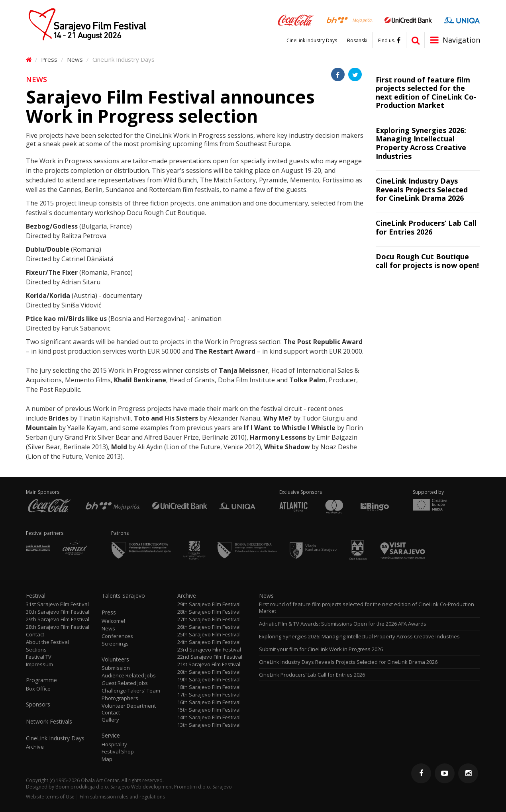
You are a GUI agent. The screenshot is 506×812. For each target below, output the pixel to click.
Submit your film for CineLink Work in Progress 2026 (321, 649)
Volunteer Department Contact (129, 709)
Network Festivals (49, 722)
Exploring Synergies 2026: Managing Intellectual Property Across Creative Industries (359, 637)
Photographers (120, 698)
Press (49, 59)
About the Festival (47, 642)
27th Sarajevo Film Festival (209, 619)
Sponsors (38, 704)
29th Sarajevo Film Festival (58, 619)
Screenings (115, 644)
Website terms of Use (50, 797)
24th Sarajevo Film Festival (209, 642)
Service (111, 736)
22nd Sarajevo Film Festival (210, 657)
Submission (116, 668)
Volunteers (115, 659)
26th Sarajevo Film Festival (209, 627)
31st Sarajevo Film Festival (57, 604)
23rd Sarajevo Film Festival (209, 650)
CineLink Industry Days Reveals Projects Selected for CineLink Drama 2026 (348, 662)
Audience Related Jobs (129, 676)
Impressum (39, 664)
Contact (35, 635)
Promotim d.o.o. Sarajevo (203, 787)
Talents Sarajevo (123, 596)
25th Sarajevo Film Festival (209, 635)
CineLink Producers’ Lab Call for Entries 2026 (312, 675)
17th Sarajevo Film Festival (209, 695)
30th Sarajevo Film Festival (58, 612)
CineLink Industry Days (312, 41)
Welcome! (113, 621)
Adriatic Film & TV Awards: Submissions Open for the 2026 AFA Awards (343, 624)
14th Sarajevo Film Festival (209, 717)
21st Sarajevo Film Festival (209, 664)
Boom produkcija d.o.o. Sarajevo (93, 787)
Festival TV (39, 657)
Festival (36, 596)
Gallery (110, 720)
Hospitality (114, 744)
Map (107, 759)
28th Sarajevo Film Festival (58, 627)
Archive (35, 747)
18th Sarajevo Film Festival (209, 687)
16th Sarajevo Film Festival (209, 702)
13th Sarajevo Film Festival (209, 725)
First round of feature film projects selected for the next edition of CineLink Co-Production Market (367, 608)
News (75, 59)
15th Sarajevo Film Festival (209, 710)
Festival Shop (118, 752)
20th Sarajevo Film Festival (209, 672)
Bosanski (357, 41)
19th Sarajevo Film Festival (209, 680)
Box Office (38, 689)
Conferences (117, 636)
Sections (36, 650)
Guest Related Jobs (125, 683)
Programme (41, 680)
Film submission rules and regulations (122, 797)
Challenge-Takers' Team (131, 691)
